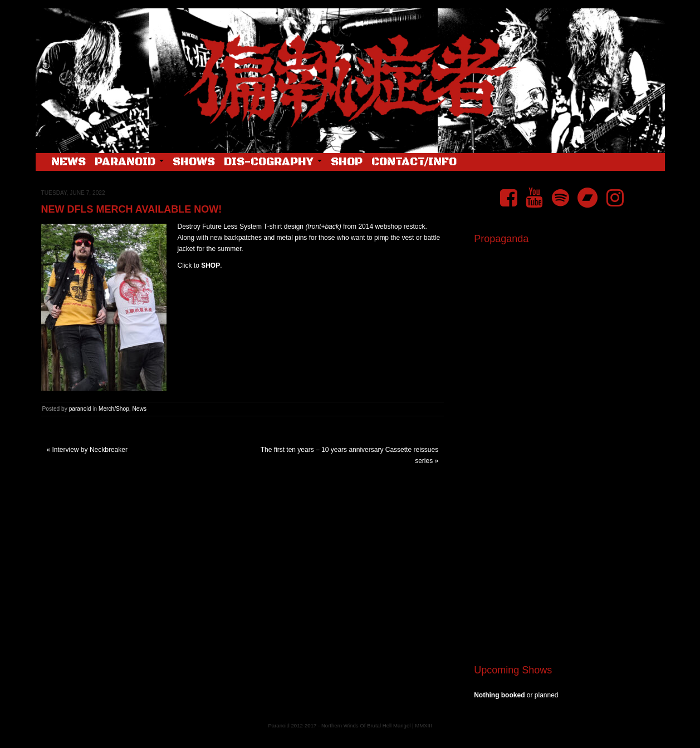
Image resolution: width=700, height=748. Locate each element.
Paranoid (129, 162)
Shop (347, 162)
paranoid (80, 409)
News (68, 162)
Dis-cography (273, 162)
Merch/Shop (114, 409)
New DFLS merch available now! (132, 209)
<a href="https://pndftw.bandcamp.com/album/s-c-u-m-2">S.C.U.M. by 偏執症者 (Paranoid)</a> (565, 516)
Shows (194, 162)
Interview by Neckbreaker (90, 450)
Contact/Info (414, 162)
